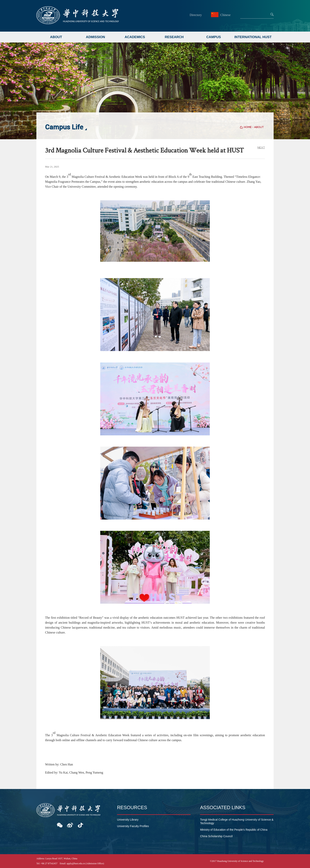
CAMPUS (214, 37)
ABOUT (56, 37)
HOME (248, 127)
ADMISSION (95, 37)
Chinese (221, 15)
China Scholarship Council (216, 836)
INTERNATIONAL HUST (253, 37)
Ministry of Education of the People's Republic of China (234, 830)
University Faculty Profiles (133, 826)
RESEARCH (174, 37)
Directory (196, 15)
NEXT (261, 147)
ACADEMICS (135, 37)
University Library (128, 820)
